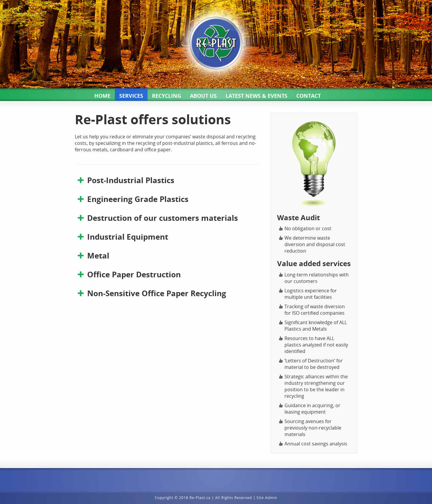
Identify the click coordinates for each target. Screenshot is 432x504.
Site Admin (267, 498)
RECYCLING (167, 96)
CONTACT (308, 96)
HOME (102, 96)
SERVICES (131, 96)
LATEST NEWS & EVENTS (256, 96)
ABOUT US (203, 96)
